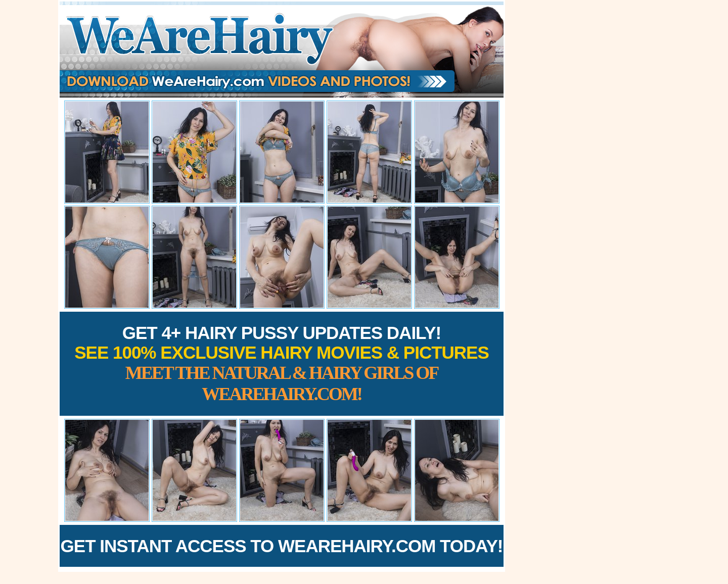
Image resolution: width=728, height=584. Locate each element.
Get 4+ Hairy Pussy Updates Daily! (282, 363)
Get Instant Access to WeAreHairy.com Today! (282, 546)
